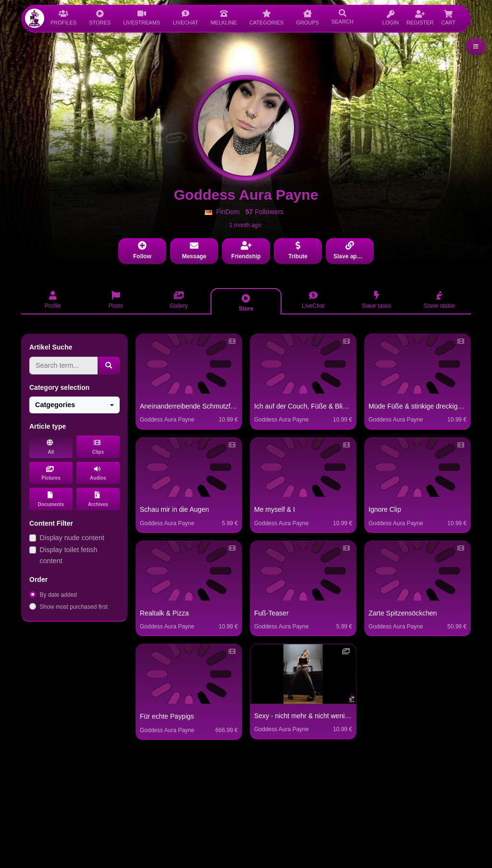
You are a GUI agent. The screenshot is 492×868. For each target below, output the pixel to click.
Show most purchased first (74, 607)
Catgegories (55, 405)
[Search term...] (64, 366)
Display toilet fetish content (69, 555)
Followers (264, 212)
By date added (58, 595)
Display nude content (72, 538)
